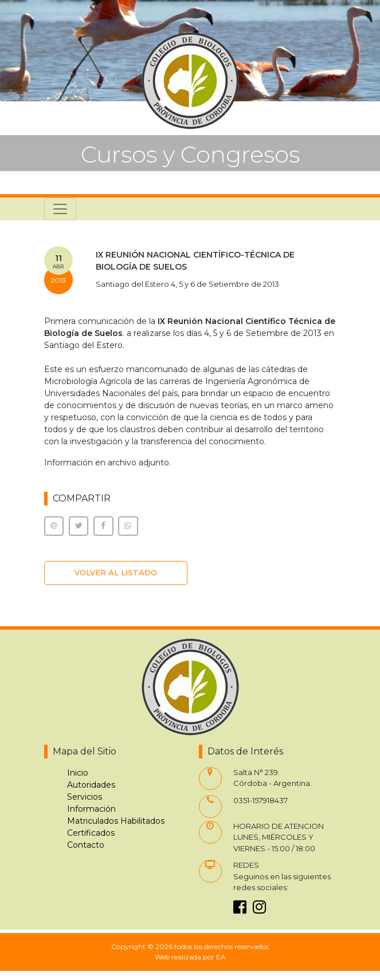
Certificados (91, 833)
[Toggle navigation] (60, 209)
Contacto (86, 845)
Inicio (78, 773)
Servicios (85, 797)
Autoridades (91, 785)
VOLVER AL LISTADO (116, 572)
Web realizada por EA (190, 957)
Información (91, 809)
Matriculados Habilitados (116, 821)
